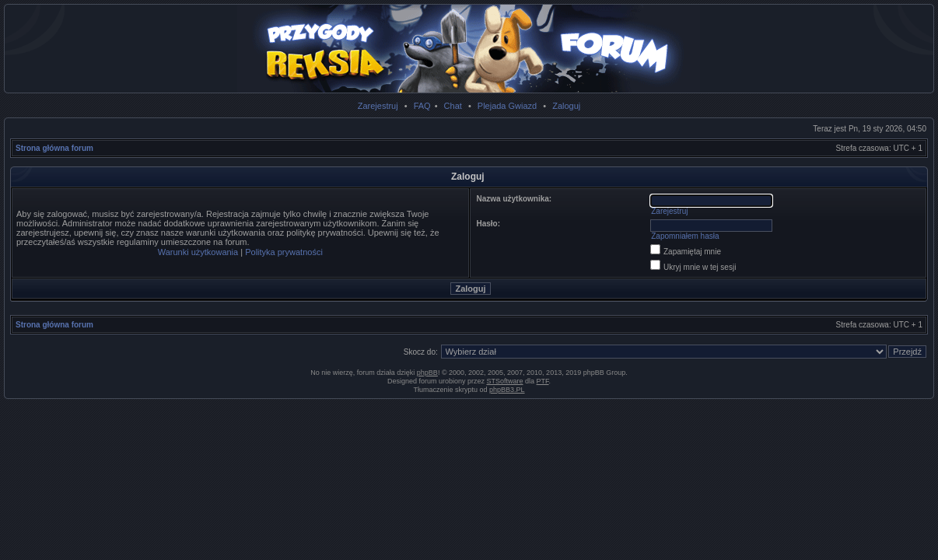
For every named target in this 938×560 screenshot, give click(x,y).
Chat (453, 106)
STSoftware (505, 381)
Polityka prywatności (284, 252)
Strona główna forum (54, 148)
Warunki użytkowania (198, 252)
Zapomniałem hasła (685, 236)
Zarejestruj (378, 106)
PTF (543, 381)
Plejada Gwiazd (507, 106)
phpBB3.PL (507, 390)
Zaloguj (566, 106)
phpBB (427, 373)
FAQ (422, 106)
